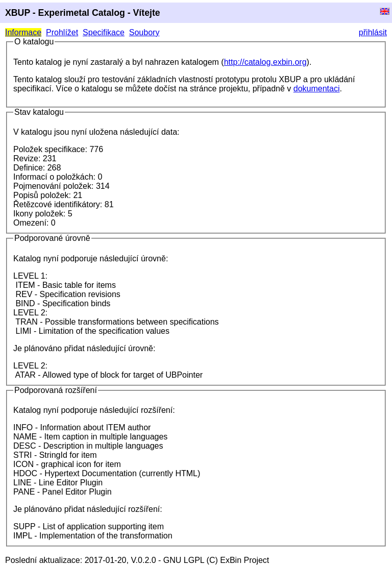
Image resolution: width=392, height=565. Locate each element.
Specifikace (104, 32)
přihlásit (373, 32)
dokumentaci (317, 89)
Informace (23, 32)
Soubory (144, 32)
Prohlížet (62, 32)
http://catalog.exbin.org (265, 62)
